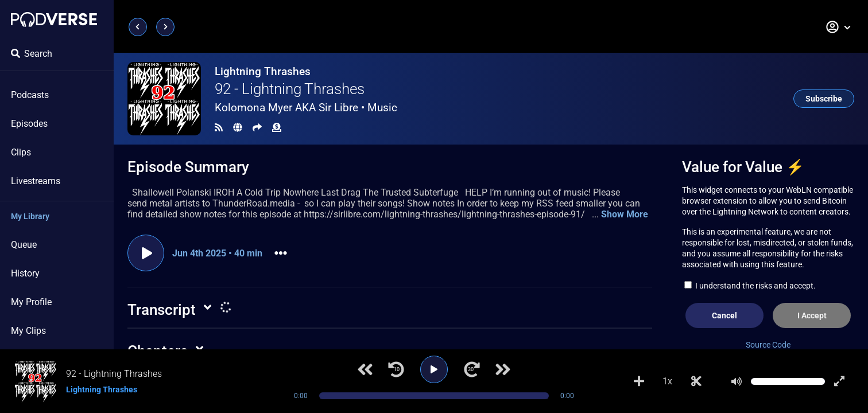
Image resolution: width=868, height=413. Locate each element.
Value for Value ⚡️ (743, 167)
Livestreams (36, 181)
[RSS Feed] (219, 128)
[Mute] (737, 381)
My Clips (28, 331)
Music (382, 108)
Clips (21, 152)
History (25, 273)
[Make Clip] (696, 381)
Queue (24, 245)
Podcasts (30, 95)
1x (667, 381)
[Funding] (277, 128)
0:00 (301, 396)
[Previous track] (365, 369)
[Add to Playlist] (639, 381)
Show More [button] (625, 214)
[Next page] (165, 27)
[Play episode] (146, 253)
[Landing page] (54, 20)
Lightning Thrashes (263, 71)
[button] (839, 27)
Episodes (29, 124)
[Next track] (503, 369)
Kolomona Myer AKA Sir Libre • (306, 108)
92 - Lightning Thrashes (290, 89)
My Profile (31, 302)
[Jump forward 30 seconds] (472, 369)
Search (32, 54)
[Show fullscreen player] (839, 381)
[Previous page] (138, 27)
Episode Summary (188, 167)
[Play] (434, 369)
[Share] (257, 128)
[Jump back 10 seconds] (396, 369)
